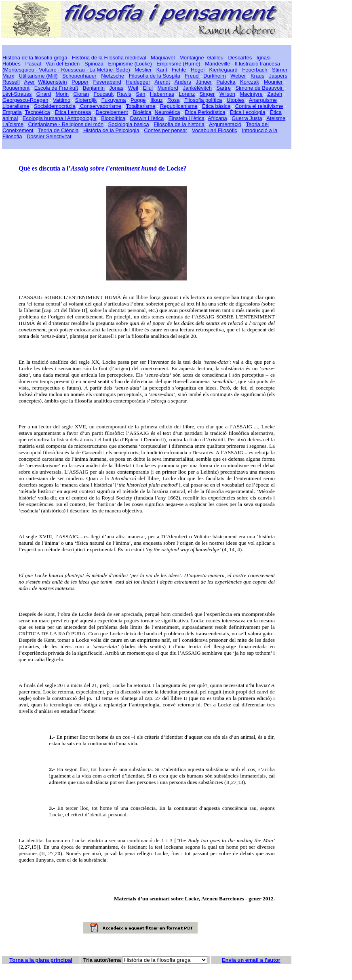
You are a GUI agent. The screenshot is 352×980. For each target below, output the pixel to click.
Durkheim (215, 76)
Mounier (273, 82)
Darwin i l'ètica (147, 118)
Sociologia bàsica (129, 124)
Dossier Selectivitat (49, 136)
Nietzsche (113, 76)
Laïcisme (13, 124)
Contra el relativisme (259, 106)
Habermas (162, 94)
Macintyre (251, 94)
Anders (182, 82)
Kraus (257, 76)
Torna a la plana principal (41, 960)
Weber (238, 76)
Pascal (33, 64)
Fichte (179, 70)
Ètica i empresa (73, 112)
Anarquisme (263, 100)
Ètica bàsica (216, 106)
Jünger (204, 82)
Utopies (236, 100)
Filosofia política (203, 100)
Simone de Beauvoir (260, 88)
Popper (80, 82)
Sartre (223, 88)
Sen (140, 94)
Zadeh (275, 94)
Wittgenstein (53, 82)
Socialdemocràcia (55, 106)
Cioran (81, 94)
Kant (162, 70)
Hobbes (12, 64)
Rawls (124, 94)
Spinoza (94, 64)
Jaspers (278, 76)
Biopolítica (113, 118)
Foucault (103, 94)
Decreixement (112, 112)
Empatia (12, 112)
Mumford (168, 88)
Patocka (226, 82)
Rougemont (16, 88)
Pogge (138, 100)
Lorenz (187, 94)
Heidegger (138, 82)
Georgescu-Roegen (25, 100)
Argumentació (225, 124)
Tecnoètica (38, 112)
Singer (207, 94)
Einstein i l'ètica (187, 118)
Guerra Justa (247, 118)
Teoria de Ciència (58, 130)
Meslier (143, 70)
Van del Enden (63, 64)
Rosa (173, 100)
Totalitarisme (140, 106)
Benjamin (94, 88)
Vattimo (62, 100)
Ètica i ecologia (248, 112)
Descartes (240, 58)
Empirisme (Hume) (178, 64)
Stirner (280, 70)
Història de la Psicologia (111, 130)
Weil (133, 88)
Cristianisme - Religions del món (66, 124)
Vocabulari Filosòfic (215, 130)
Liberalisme (16, 106)
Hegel (198, 70)
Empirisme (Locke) (130, 64)
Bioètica (142, 112)
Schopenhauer (79, 76)
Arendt (162, 82)
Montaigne (192, 58)
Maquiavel (163, 58)
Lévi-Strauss (17, 94)
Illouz (156, 100)
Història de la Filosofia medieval (109, 58)
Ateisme (276, 118)
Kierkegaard (223, 70)
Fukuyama (114, 100)
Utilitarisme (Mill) (38, 76)
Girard (44, 94)
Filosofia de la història (179, 124)
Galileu (215, 58)
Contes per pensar (165, 130)
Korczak (250, 82)
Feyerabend (107, 82)
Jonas (117, 88)
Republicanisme (179, 106)
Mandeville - (219, 64)
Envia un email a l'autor (251, 960)
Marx (8, 76)
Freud (193, 76)
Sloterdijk (86, 100)
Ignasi (264, 58)
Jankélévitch (197, 88)
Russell (11, 82)
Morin (62, 94)
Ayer (29, 82)
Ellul (148, 88)
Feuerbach (255, 70)
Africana (217, 118)
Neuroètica (168, 112)
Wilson (227, 94)
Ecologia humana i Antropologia (60, 118)
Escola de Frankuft (56, 88)
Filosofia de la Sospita (155, 76)
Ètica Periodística (205, 112)
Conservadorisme (100, 106)
